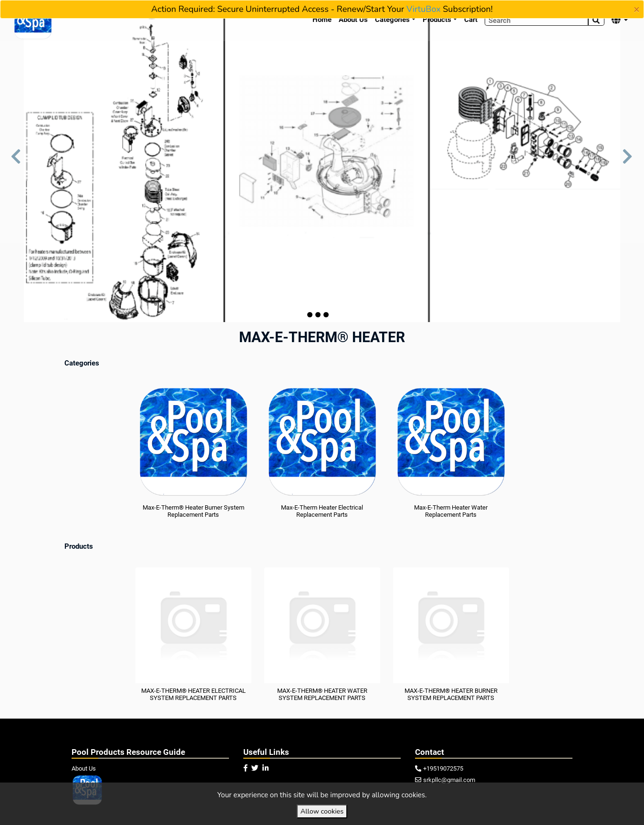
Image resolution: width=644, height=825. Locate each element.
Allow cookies (322, 811)
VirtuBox (424, 9)
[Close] (637, 10)
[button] (16, 161)
